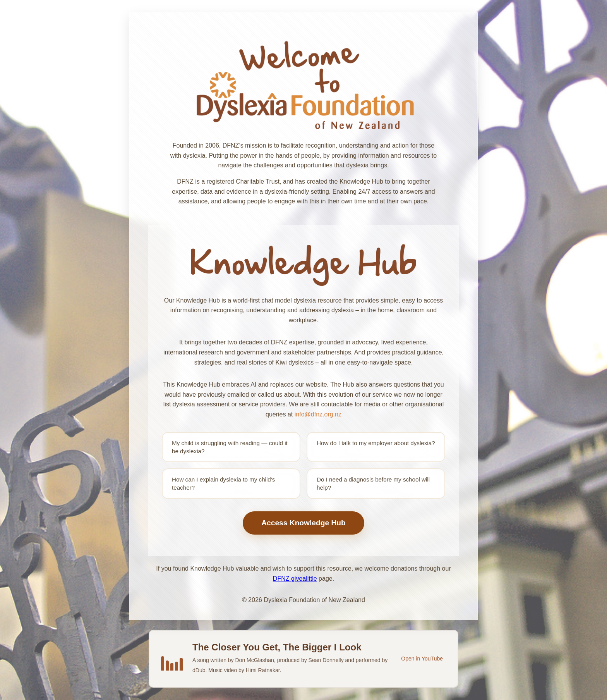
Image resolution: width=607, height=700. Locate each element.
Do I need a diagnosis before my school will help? (373, 483)
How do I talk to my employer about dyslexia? (376, 443)
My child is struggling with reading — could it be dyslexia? (230, 447)
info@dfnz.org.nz (318, 414)
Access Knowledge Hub (303, 523)
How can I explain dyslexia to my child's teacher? (223, 483)
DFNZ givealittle (295, 579)
